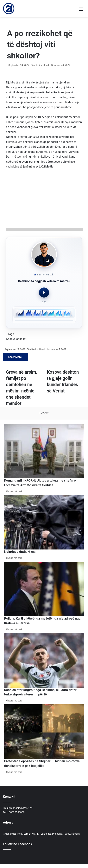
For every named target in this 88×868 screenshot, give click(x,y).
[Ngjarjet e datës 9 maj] (44, 522)
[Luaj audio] (44, 293)
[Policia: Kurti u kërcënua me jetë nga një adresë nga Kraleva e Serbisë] (44, 589)
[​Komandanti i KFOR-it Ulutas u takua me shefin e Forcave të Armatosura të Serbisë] (44, 451)
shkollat (21, 339)
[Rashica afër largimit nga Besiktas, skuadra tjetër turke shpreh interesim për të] (44, 660)
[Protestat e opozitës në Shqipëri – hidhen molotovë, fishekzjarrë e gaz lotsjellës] (44, 732)
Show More (16, 357)
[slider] (44, 321)
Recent (44, 413)
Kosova (11, 339)
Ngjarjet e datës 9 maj (20, 552)
